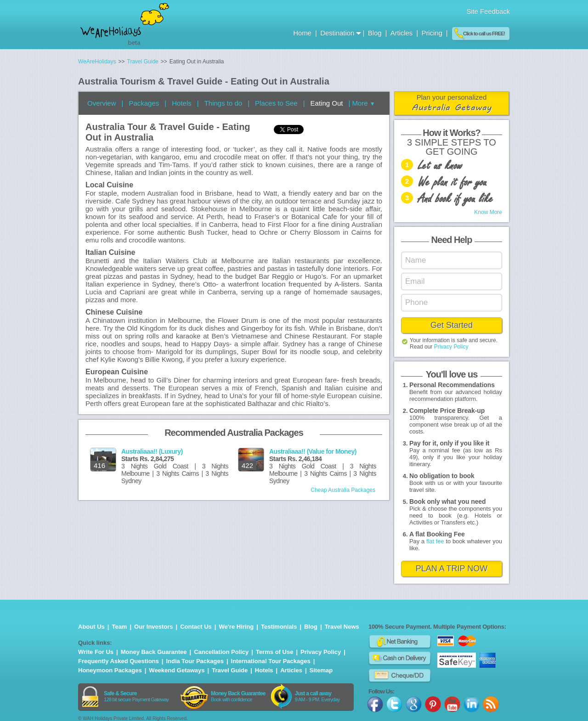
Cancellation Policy (221, 652)
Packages (144, 103)
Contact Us (196, 627)
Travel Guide (230, 670)
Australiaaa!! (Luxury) (152, 451)
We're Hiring (237, 627)
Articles (402, 33)
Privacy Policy (451, 347)
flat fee (435, 541)
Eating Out (327, 103)
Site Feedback (488, 11)
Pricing (432, 33)
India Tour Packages (195, 661)
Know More (488, 212)
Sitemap (321, 670)
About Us (91, 627)
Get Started (452, 325)
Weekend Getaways (177, 670)
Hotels (182, 103)
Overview (102, 103)
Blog (376, 33)
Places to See (276, 103)
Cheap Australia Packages (343, 490)
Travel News (342, 627)
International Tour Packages (271, 661)
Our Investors (154, 627)
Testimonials (279, 627)
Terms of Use (274, 652)
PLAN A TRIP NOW (452, 569)
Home (303, 33)
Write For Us (96, 652)
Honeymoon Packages (110, 670)
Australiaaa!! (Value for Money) (313, 451)
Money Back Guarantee (154, 652)
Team (119, 627)
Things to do (223, 103)
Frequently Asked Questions (119, 661)
